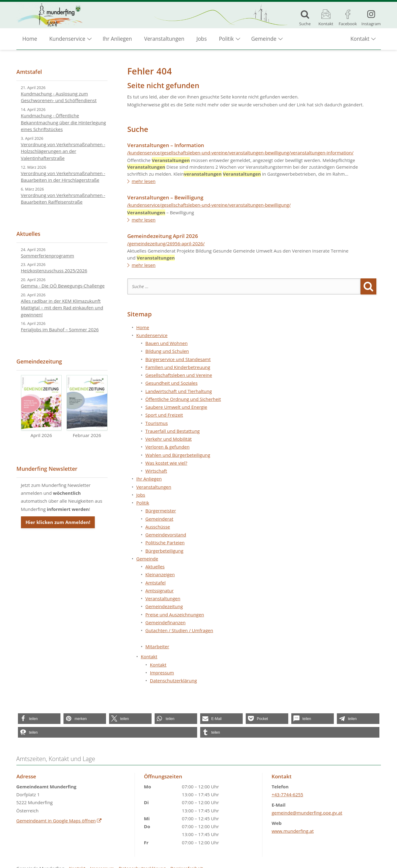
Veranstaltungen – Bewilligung (165, 197)
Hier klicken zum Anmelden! (58, 522)
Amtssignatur (160, 591)
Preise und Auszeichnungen (175, 615)
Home (30, 40)
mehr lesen (144, 181)
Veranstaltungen (164, 40)
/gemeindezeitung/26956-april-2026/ (166, 243)
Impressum (162, 673)
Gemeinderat (159, 519)
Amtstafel (156, 583)
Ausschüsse (158, 527)
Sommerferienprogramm (48, 256)
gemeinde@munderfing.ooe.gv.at (307, 813)
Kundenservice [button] (67, 40)
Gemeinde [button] (264, 40)
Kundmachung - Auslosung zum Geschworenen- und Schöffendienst (59, 97)
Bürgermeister (161, 511)
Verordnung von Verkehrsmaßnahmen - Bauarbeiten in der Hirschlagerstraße (63, 177)
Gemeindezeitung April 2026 (163, 236)
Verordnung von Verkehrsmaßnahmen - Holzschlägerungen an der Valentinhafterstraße (63, 151)
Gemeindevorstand (166, 535)
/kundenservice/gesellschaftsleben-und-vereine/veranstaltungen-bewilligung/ (209, 205)
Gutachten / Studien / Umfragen (179, 630)
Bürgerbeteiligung (164, 551)
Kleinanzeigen (160, 574)
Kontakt (158, 665)
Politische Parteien (165, 542)
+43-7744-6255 (287, 794)
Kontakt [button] (360, 40)
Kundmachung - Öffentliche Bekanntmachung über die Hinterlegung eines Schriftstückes (63, 122)
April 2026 (41, 407)
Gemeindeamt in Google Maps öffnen (59, 821)
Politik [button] (226, 40)
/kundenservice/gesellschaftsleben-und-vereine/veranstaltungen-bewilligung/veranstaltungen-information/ (240, 153)
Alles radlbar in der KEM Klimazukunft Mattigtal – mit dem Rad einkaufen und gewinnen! (62, 308)
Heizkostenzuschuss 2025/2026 (54, 270)
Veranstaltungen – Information (166, 145)
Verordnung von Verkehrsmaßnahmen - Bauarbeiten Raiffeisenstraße (63, 199)
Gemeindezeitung (164, 606)
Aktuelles (155, 567)
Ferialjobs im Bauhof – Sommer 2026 (60, 329)
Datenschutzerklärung (174, 680)
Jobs (202, 40)
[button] (39, 719)
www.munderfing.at (293, 831)
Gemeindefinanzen (166, 622)
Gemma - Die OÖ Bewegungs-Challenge (63, 286)
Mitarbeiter (157, 646)
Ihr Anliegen (117, 40)
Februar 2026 (87, 407)
